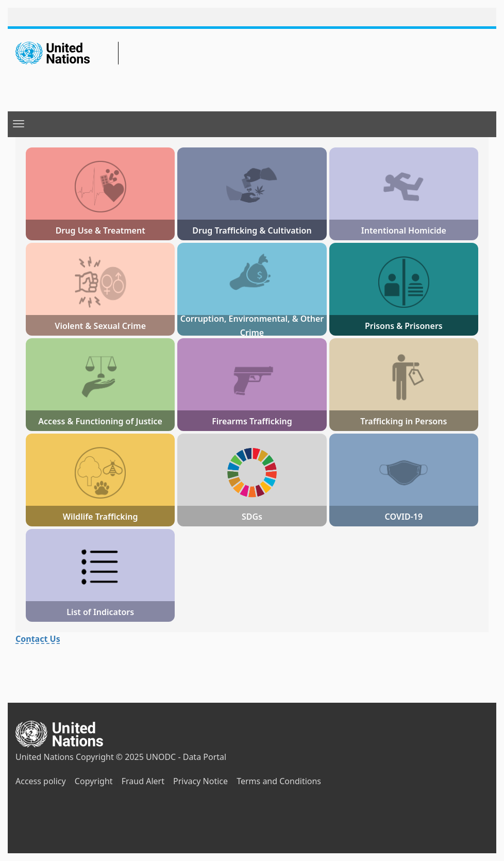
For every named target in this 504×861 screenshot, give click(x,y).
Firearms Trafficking (252, 421)
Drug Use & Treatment (100, 230)
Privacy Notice (200, 781)
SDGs (252, 517)
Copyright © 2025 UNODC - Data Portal (151, 757)
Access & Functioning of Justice (100, 421)
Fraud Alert (143, 781)
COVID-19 (404, 517)
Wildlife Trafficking (100, 517)
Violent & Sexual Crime (100, 326)
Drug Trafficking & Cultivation (252, 230)
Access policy (41, 781)
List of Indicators (100, 612)
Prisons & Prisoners (404, 326)
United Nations (45, 757)
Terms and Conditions (279, 781)
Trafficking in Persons (404, 421)
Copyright (94, 781)
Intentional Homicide (404, 230)
